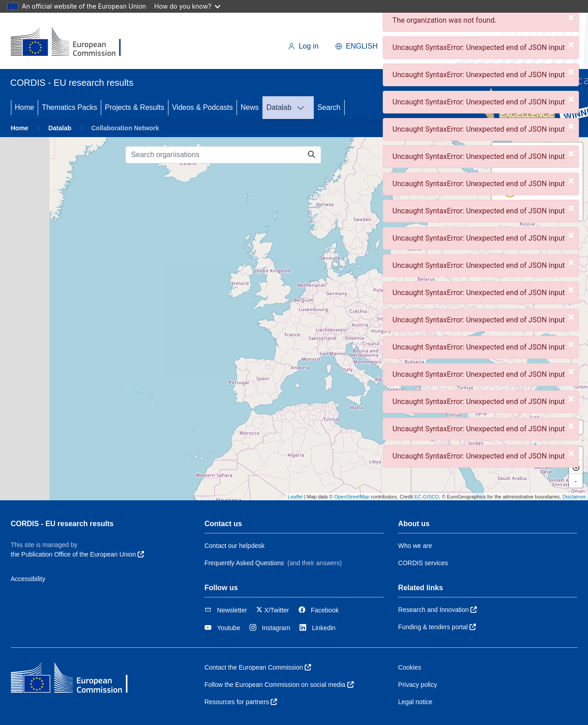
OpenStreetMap (352, 497)
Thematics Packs (69, 107)
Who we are (415, 546)
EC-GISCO (427, 497)
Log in (303, 46)
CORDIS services (423, 563)
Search (329, 107)
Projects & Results (135, 107)
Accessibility (28, 579)
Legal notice (415, 702)
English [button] (356, 46)
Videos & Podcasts (203, 107)
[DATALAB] (303, 108)
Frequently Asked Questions (244, 563)
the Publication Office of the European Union (78, 554)
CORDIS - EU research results (62, 524)
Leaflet (295, 497)
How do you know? (188, 6)
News (250, 107)
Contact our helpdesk (234, 546)
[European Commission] (73, 43)
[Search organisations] (214, 155)
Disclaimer (574, 497)
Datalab (279, 107)
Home (25, 107)
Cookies (410, 667)
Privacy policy (418, 685)
